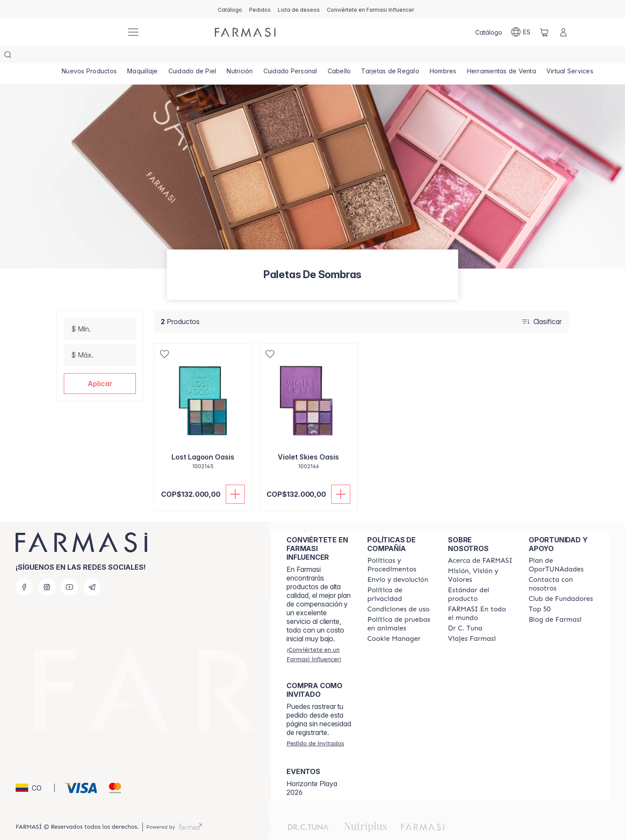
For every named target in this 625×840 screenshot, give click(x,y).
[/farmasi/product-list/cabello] (342, 56)
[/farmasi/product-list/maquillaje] (143, 56)
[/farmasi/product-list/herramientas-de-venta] (505, 56)
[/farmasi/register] (260, 9)
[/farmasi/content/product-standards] (480, 577)
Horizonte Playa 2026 (312, 771)
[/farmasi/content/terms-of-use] (398, 592)
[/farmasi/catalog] (230, 9)
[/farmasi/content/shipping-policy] (398, 562)
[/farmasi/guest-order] (315, 726)
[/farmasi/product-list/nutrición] (241, 56)
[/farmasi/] (87, 32)
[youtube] (69, 570)
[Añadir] (235, 477)
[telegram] (92, 570)
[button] (100, 366)
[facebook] (24, 570)
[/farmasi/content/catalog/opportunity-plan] (561, 548)
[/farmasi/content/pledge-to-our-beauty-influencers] (465, 611)
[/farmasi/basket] (544, 32)
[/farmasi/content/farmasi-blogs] (555, 602)
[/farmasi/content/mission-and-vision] (480, 558)
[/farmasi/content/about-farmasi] (480, 543)
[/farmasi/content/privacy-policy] (400, 577)
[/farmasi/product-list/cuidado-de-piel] (194, 56)
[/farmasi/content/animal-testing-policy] (400, 607)
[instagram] (47, 570)
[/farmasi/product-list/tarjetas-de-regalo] (393, 56)
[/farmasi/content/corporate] (480, 596)
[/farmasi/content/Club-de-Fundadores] (561, 581)
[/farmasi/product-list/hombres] (446, 56)
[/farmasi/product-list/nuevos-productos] (89, 56)
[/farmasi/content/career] (472, 621)
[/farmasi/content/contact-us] (561, 567)
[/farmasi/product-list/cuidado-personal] (292, 56)
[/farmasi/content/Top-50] (540, 592)
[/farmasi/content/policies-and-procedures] (400, 548)
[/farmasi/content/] (394, 621)
